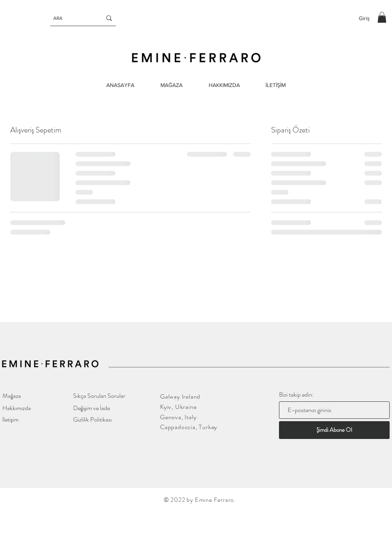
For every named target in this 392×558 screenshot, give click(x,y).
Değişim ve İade (91, 408)
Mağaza (12, 396)
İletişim (10, 419)
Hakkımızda (17, 408)
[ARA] (72, 18)
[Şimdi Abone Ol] (334, 430)
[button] (382, 17)
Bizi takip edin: (296, 395)
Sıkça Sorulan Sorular (99, 396)
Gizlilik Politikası (92, 419)
